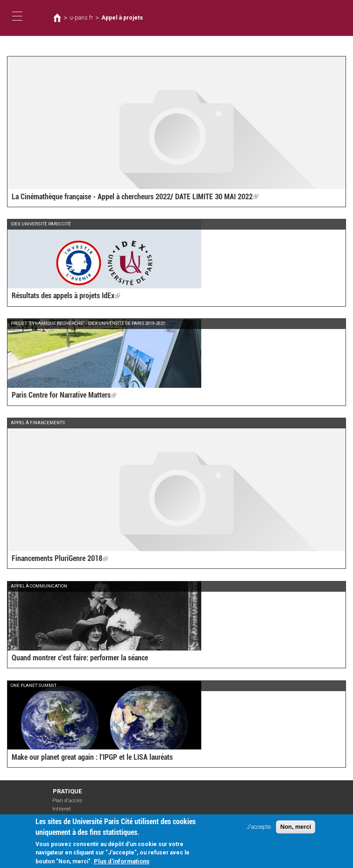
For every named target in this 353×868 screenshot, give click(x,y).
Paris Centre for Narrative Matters (64, 395)
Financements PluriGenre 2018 (60, 558)
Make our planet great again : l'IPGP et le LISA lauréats (92, 757)
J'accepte (259, 829)
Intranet (62, 809)
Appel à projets (122, 18)
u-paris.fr (81, 18)
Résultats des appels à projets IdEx (66, 296)
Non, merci (296, 829)
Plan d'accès (67, 801)
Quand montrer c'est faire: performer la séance (80, 658)
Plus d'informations (122, 863)
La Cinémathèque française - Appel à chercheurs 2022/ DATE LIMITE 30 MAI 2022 (135, 197)
